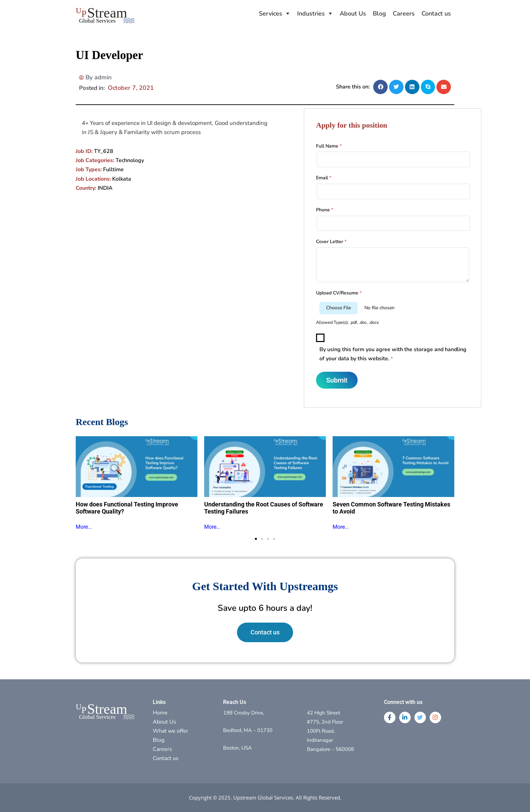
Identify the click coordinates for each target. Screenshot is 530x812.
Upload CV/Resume (339, 293)
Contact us (436, 14)
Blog (379, 14)
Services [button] (271, 14)
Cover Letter (331, 242)
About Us (353, 14)
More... (84, 527)
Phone (325, 210)
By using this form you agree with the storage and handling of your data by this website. (393, 354)
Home (160, 713)
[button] (380, 87)
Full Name (329, 146)
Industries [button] (311, 14)
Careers (404, 14)
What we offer (171, 731)
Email (324, 178)
